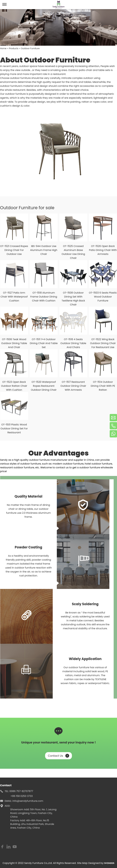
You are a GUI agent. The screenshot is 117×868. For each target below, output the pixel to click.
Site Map (82, 863)
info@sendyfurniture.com (28, 801)
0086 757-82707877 (21, 791)
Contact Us (58, 756)
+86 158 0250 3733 (22, 796)
